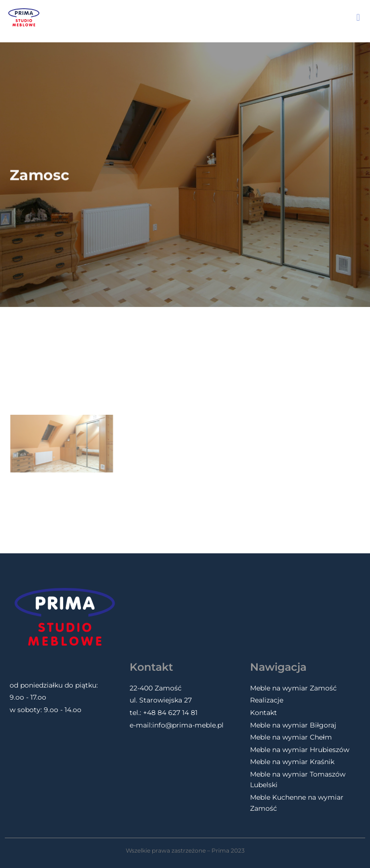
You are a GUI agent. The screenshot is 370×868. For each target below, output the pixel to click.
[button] (358, 17)
